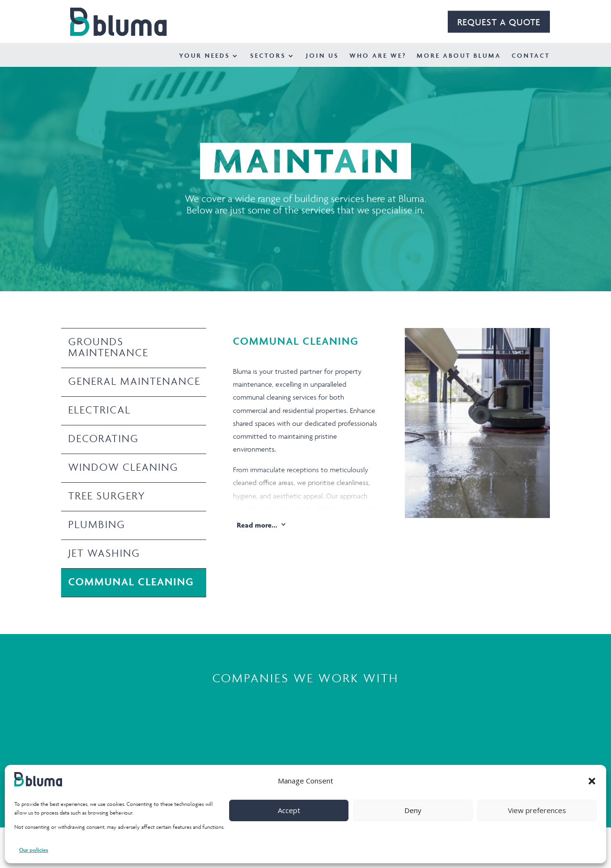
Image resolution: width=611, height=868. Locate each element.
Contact (531, 56)
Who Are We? (378, 56)
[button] (592, 781)
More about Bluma (459, 56)
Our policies (34, 850)
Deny (413, 810)
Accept (289, 810)
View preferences (537, 810)
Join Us (322, 56)
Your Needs (205, 56)
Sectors (268, 56)
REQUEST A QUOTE (499, 21)
